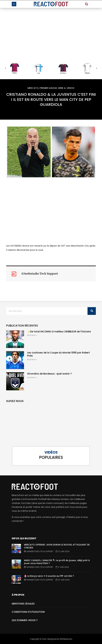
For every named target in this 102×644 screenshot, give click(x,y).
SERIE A (62, 88)
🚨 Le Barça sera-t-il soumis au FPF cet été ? (49, 576)
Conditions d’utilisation (28, 612)
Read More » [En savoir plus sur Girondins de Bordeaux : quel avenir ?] (32, 378)
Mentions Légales (23, 604)
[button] (5, 68)
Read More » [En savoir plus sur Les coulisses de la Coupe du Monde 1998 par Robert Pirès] (32, 360)
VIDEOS (70, 88)
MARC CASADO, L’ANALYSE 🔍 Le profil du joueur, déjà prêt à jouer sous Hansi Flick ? (57, 562)
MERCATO (33, 88)
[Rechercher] (92, 311)
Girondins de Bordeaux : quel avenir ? (49, 374)
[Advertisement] (51, 31)
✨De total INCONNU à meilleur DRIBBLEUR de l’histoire (59, 332)
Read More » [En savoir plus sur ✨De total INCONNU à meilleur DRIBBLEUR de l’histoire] (32, 335)
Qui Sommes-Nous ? (25, 620)
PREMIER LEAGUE (48, 88)
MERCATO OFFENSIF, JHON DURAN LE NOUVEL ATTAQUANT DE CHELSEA (57, 546)
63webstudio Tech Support (40, 551)
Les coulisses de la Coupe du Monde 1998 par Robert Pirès (58, 354)
